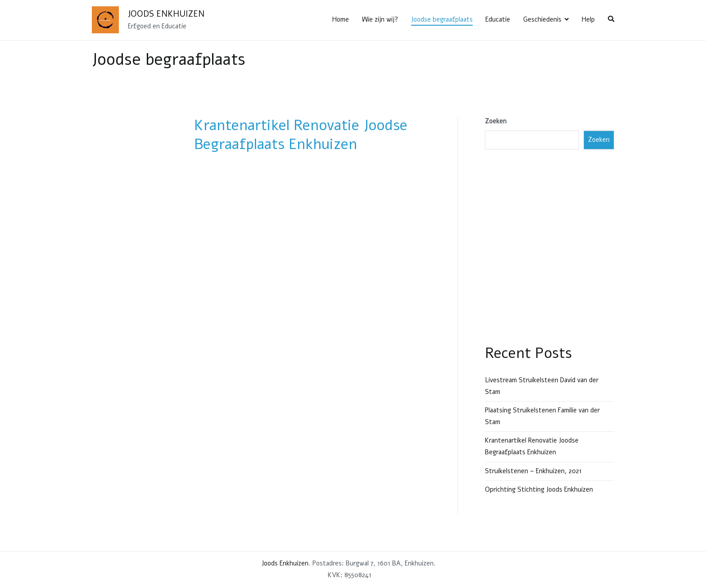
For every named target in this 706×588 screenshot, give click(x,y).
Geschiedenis (542, 19)
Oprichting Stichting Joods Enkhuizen (539, 489)
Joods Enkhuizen (166, 14)
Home (341, 19)
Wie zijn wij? (380, 19)
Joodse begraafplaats (442, 19)
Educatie (498, 19)
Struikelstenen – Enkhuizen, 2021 (533, 471)
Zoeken (496, 121)
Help (588, 19)
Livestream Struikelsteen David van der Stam (542, 386)
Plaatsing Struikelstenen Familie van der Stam (542, 416)
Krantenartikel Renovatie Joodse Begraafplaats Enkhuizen (301, 135)
